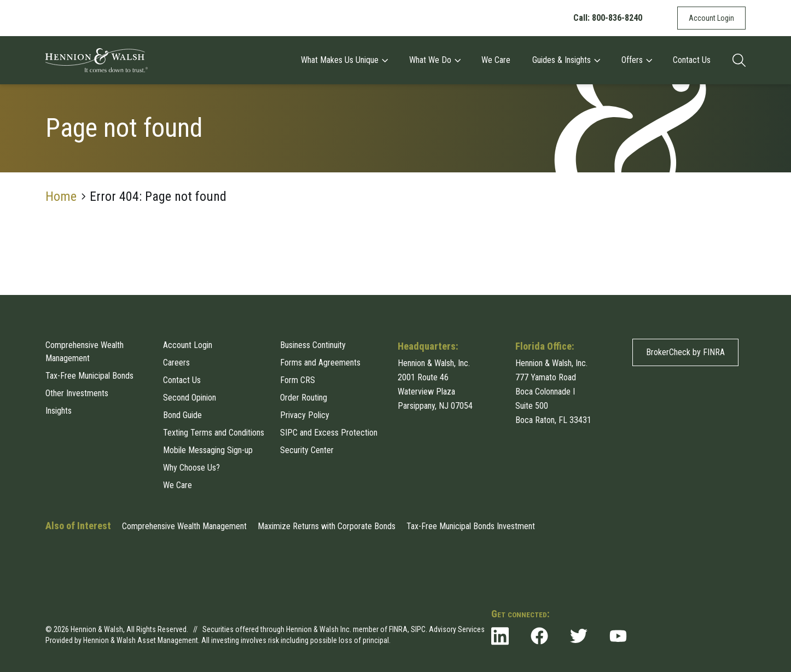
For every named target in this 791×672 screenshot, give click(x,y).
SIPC (418, 629)
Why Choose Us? (191, 468)
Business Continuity (313, 345)
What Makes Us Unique (344, 60)
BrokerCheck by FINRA (685, 352)
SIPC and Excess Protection (329, 433)
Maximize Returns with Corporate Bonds (327, 526)
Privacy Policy (305, 415)
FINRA (398, 629)
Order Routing (304, 398)
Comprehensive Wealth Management (85, 352)
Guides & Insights (566, 60)
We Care (496, 60)
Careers (176, 363)
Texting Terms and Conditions (214, 433)
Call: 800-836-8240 (608, 18)
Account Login (711, 18)
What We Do (435, 60)
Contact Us (692, 60)
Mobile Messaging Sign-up (208, 450)
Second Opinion (190, 398)
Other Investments (77, 393)
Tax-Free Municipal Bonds (89, 376)
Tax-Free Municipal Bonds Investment (471, 526)
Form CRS (298, 380)
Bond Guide (182, 415)
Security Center (307, 450)
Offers (636, 60)
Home (61, 196)
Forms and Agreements (320, 363)
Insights (59, 411)
